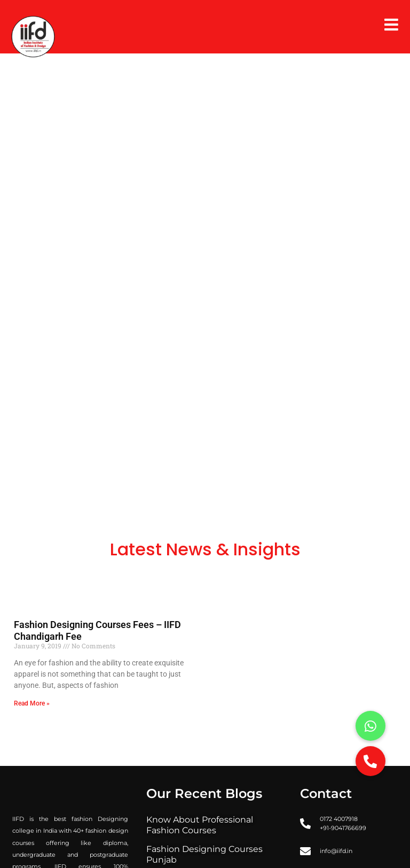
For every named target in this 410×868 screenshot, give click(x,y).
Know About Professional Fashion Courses (200, 825)
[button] (370, 761)
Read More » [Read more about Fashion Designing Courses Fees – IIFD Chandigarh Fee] (32, 703)
